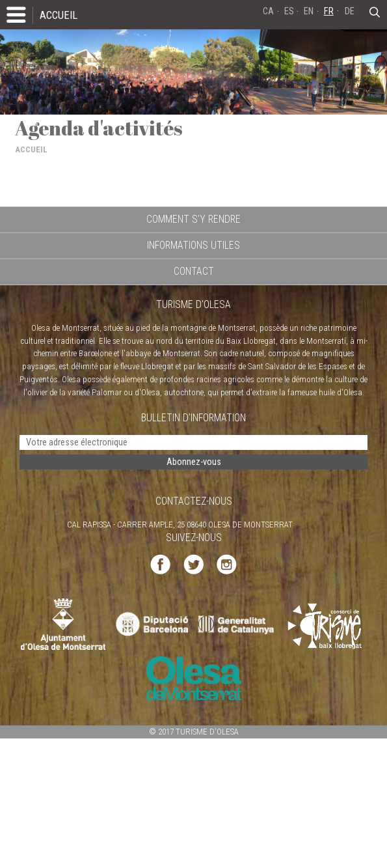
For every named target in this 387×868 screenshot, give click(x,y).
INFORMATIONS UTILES (193, 245)
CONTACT (194, 271)
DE (350, 11)
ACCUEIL (59, 15)
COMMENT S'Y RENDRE (193, 219)
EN (309, 11)
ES (289, 11)
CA (268, 11)
